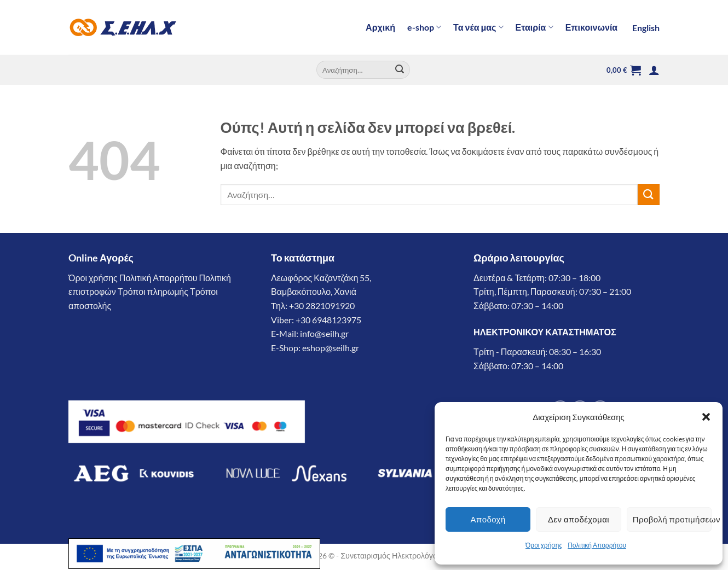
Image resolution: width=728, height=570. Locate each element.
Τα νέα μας (478, 27)
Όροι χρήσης (544, 545)
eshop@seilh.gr (331, 348)
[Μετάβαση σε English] (645, 28)
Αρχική (380, 27)
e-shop (424, 27)
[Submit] (400, 70)
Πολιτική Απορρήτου (597, 545)
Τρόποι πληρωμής (153, 291)
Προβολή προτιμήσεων (672, 519)
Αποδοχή (488, 519)
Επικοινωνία (592, 27)
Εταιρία (535, 27)
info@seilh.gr (324, 333)
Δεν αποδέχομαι (579, 519)
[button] (706, 417)
